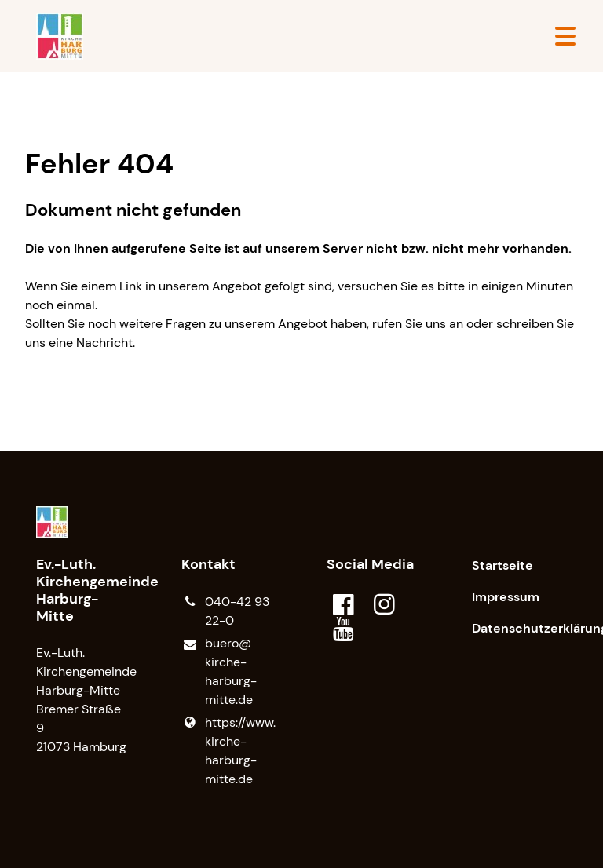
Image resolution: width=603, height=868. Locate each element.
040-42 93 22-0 (225, 611)
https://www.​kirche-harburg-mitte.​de (228, 751)
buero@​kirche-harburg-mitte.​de (219, 672)
